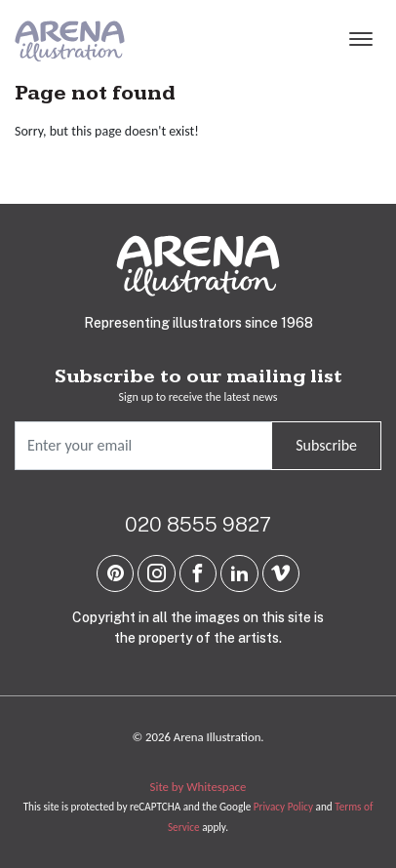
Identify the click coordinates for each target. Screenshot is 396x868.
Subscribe (326, 445)
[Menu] (361, 41)
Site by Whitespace (198, 787)
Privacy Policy (283, 807)
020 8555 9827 (198, 524)
